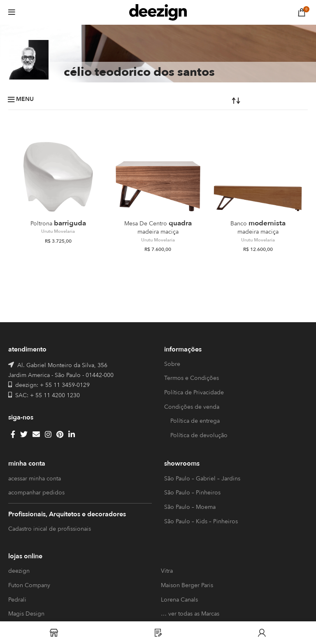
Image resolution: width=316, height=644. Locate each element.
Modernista (258, 227)
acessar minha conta (35, 479)
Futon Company (29, 585)
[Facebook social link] (13, 434)
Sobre (172, 364)
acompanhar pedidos (36, 493)
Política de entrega (195, 421)
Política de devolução (199, 435)
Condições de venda (192, 407)
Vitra (167, 571)
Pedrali (17, 600)
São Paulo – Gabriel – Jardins (202, 479)
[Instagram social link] (48, 434)
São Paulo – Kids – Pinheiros (201, 521)
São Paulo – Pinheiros (192, 493)
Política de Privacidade (194, 392)
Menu (25, 99)
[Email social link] (36, 434)
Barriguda (58, 223)
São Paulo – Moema (190, 507)
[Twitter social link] (24, 434)
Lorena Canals (179, 600)
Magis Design (26, 614)
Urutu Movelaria (58, 232)
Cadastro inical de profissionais (50, 529)
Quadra (158, 227)
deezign (19, 571)
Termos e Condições (192, 378)
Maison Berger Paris (187, 585)
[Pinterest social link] (60, 434)
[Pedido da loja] (209, 100)
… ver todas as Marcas (190, 614)
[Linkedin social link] (72, 434)
